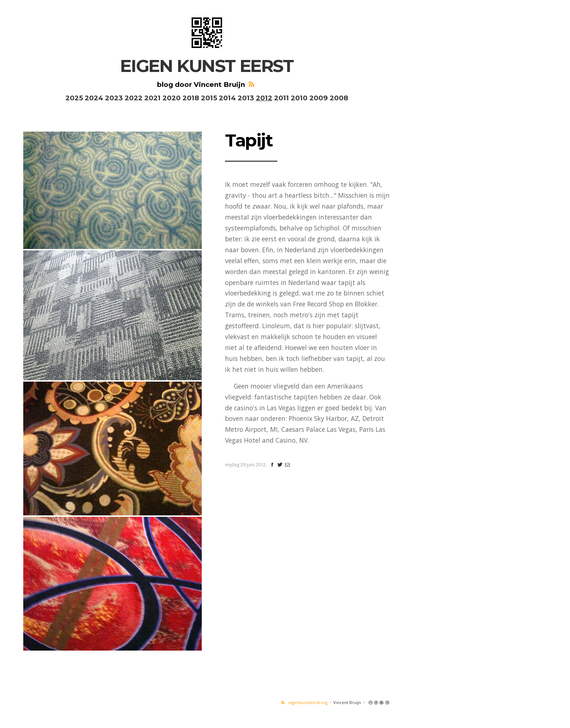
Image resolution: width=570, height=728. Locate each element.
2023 (114, 98)
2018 (191, 98)
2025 (74, 98)
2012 (264, 98)
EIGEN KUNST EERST (206, 66)
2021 (152, 98)
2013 (246, 98)
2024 (94, 98)
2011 (282, 98)
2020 (172, 98)
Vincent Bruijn (347, 702)
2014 (227, 98)
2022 (134, 98)
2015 (209, 98)
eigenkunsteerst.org (304, 702)
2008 (339, 98)
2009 (319, 98)
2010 (299, 98)
